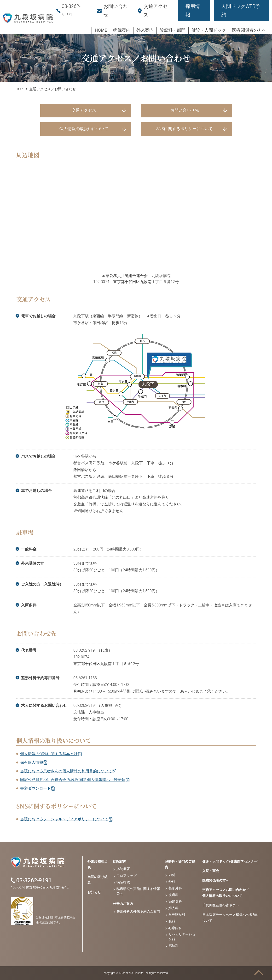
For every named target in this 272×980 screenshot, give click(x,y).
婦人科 (174, 908)
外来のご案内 (123, 904)
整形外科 (175, 888)
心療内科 (175, 928)
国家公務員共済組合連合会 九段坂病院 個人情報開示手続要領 (73, 780)
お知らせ (94, 892)
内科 (172, 875)
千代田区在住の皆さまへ (221, 905)
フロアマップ (127, 876)
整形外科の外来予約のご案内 (138, 911)
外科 (172, 881)
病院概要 (123, 869)
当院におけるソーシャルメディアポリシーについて (64, 819)
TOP (20, 89)
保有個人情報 (32, 762)
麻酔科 (174, 946)
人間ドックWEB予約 (241, 10)
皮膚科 (174, 895)
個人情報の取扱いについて (84, 129)
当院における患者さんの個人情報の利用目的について (66, 771)
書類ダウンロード (35, 788)
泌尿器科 (175, 901)
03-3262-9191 (34, 880)
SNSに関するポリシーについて (185, 129)
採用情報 (193, 10)
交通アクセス (84, 110)
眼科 (172, 921)
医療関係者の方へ (216, 880)
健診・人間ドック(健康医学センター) (230, 861)
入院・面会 (211, 871)
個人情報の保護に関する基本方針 (49, 754)
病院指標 (123, 882)
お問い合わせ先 (185, 110)
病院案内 (120, 861)
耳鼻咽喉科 (177, 914)
